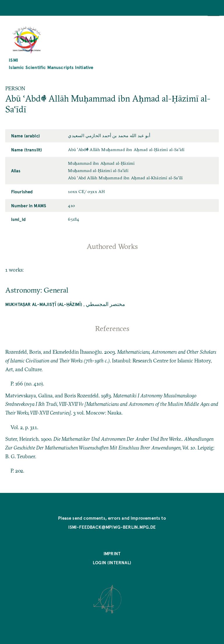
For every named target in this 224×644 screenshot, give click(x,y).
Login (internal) (112, 562)
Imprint (112, 553)
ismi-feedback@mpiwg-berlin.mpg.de (112, 527)
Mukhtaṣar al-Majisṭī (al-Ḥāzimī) (44, 304)
